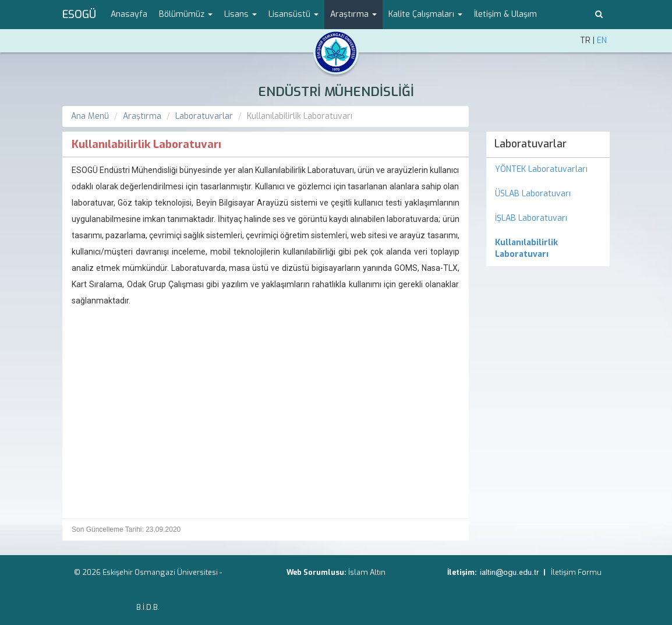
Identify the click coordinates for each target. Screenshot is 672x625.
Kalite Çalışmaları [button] (425, 14)
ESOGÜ (79, 15)
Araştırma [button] (353, 14)
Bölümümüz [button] (186, 14)
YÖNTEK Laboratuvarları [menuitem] (541, 169)
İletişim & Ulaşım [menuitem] (505, 14)
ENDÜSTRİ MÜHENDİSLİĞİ (336, 92)
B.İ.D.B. (148, 607)
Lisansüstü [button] (293, 14)
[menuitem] (548, 249)
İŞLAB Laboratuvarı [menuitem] (531, 218)
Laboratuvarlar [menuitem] (530, 144)
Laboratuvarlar (204, 116)
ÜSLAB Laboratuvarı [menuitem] (533, 194)
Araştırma (142, 116)
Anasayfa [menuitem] (129, 14)
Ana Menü (90, 116)
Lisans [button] (240, 14)
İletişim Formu (576, 572)
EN (602, 40)
